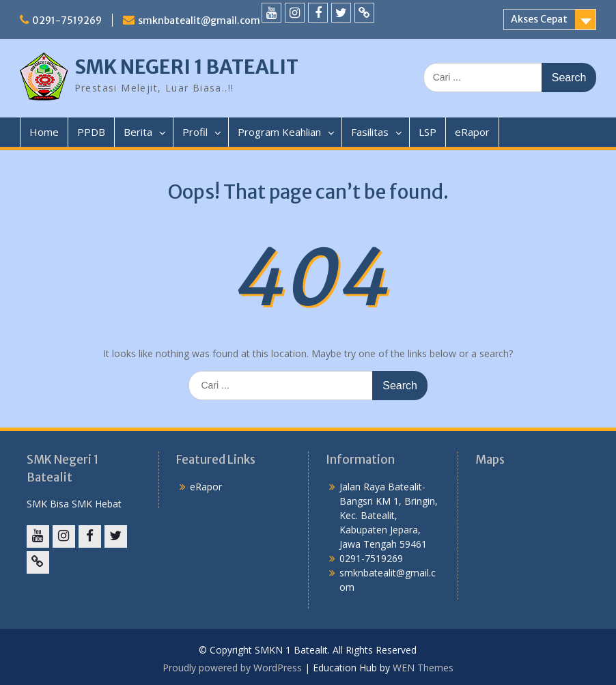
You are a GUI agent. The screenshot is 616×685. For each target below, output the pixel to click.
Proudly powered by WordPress (232, 668)
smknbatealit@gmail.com (199, 20)
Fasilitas (370, 132)
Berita (138, 132)
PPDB (91, 132)
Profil (195, 132)
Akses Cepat (539, 19)
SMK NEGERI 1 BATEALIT (186, 67)
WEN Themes (423, 668)
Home (44, 132)
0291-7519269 (67, 20)
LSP (428, 132)
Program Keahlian (279, 132)
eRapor (472, 132)
